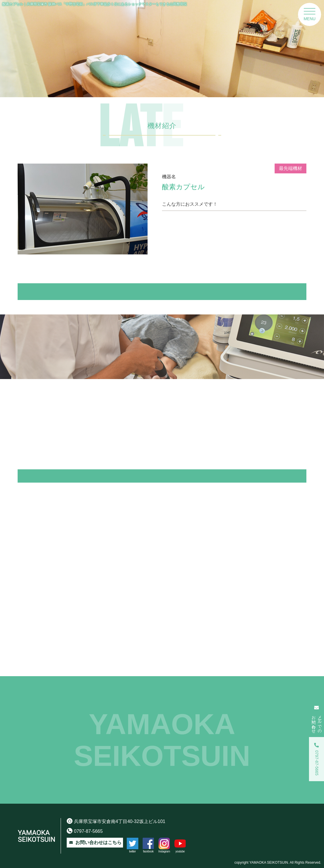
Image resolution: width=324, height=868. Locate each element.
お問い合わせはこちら (95, 843)
